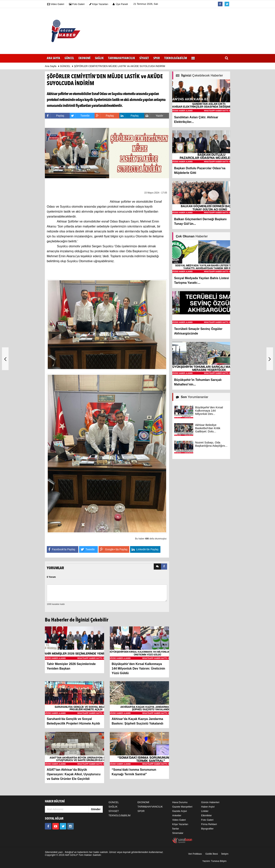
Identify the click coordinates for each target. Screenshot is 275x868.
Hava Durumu (180, 802)
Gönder (96, 809)
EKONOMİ (143, 802)
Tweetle (80, 116)
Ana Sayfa (53, 58)
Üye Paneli (120, 4)
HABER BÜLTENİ (55, 802)
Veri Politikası (195, 854)
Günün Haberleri (210, 802)
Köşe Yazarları (180, 824)
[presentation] (157, 567)
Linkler (205, 811)
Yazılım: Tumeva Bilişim (214, 861)
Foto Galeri (207, 820)
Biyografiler (207, 829)
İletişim (225, 854)
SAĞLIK (113, 807)
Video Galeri (179, 820)
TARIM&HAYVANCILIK (150, 807)
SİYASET (114, 811)
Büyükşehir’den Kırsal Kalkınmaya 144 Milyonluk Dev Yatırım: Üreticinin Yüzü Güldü (138, 669)
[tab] (157, 567)
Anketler (177, 815)
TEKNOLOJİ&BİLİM (119, 815)
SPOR (141, 811)
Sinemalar (178, 833)
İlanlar (176, 829)
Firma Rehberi (209, 824)
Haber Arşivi (208, 807)
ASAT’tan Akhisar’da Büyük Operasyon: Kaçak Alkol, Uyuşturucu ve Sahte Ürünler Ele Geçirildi (74, 774)
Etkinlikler (206, 815)
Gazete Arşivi (180, 811)
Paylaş (55, 116)
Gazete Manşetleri (182, 807)
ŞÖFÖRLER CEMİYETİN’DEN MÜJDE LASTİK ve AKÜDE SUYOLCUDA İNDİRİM (120, 66)
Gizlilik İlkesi (212, 854)
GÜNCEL (65, 66)
